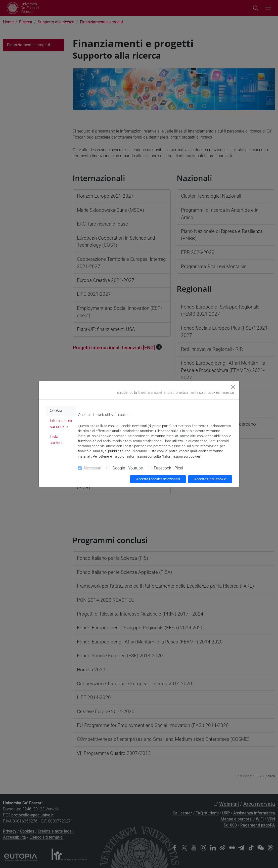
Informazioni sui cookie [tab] (61, 424)
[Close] (233, 387)
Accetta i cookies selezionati (158, 479)
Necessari (93, 468)
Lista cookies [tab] (57, 440)
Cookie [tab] (56, 410)
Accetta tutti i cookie (210, 479)
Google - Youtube (128, 468)
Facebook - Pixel (168, 468)
